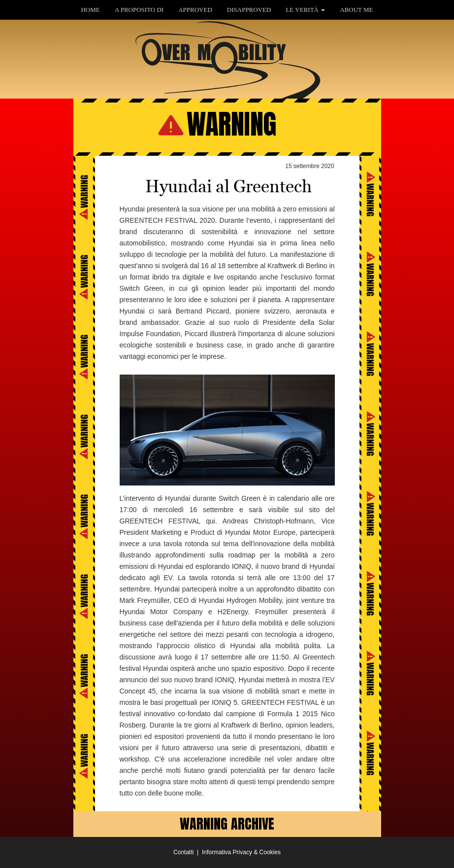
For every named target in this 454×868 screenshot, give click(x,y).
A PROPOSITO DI (139, 10)
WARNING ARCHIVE (227, 824)
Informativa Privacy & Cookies (241, 852)
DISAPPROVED (249, 10)
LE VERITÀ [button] (305, 10)
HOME (90, 10)
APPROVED (195, 10)
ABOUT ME (356, 10)
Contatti (183, 852)
